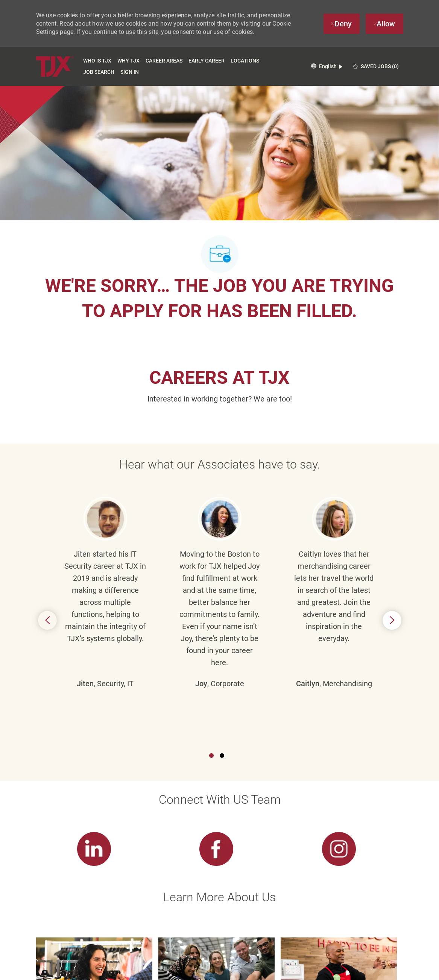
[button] (327, 66)
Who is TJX (97, 61)
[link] (94, 660)
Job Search (99, 72)
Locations (245, 61)
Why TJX (128, 61)
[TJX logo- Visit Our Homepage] (55, 66)
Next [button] (392, 526)
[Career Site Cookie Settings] (216, 940)
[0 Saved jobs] (376, 66)
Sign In (130, 72)
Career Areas (164, 61)
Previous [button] (47, 526)
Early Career (207, 61)
